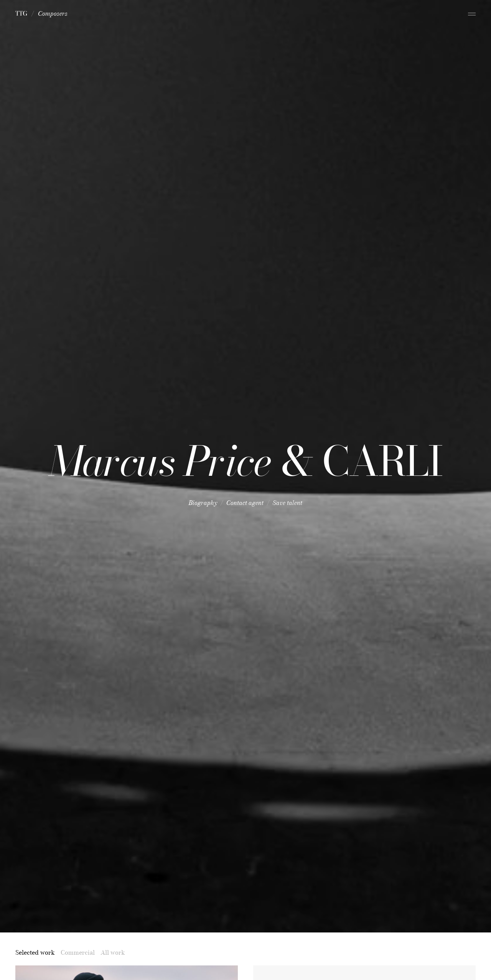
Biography (203, 503)
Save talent (288, 503)
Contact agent (245, 503)
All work (113, 952)
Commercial (78, 952)
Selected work (35, 952)
